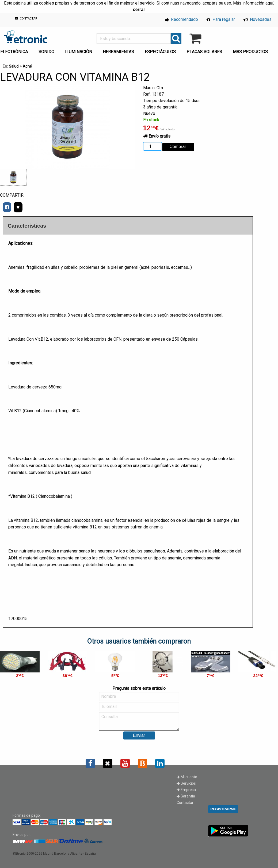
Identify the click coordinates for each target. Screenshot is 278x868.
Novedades (258, 19)
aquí (269, 3)
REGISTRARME (223, 809)
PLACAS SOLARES (204, 52)
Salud (14, 66)
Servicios (186, 783)
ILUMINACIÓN (79, 52)
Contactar (185, 803)
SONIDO (46, 52)
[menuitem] (47, 50)
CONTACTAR (26, 19)
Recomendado (181, 19)
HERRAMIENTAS (118, 52)
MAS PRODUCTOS (250, 52)
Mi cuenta (187, 777)
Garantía (186, 796)
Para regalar (221, 19)
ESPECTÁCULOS (160, 52)
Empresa (186, 790)
